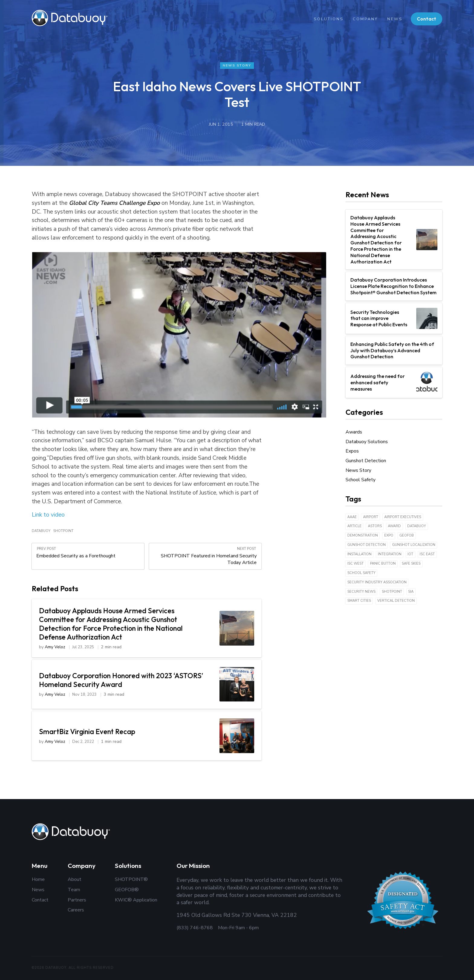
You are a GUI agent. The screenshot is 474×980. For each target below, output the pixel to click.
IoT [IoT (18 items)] (410, 554)
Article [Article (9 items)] (354, 526)
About (75, 880)
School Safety (360, 480)
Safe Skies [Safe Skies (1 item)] (411, 564)
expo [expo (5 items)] (389, 536)
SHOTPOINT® (131, 880)
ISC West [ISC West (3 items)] (355, 564)
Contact (426, 19)
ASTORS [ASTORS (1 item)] (375, 526)
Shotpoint (63, 531)
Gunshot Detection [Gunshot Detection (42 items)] (367, 545)
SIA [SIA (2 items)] (411, 592)
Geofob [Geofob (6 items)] (407, 536)
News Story (237, 65)
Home (38, 880)
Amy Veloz (55, 648)
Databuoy (41, 531)
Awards (354, 432)
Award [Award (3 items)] (394, 526)
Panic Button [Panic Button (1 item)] (383, 564)
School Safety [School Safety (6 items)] (361, 573)
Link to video (48, 515)
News (394, 19)
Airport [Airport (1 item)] (371, 517)
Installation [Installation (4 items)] (359, 554)
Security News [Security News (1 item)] (361, 592)
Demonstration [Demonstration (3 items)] (363, 536)
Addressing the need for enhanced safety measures (378, 383)
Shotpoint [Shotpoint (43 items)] (392, 592)
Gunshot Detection (366, 461)
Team (74, 890)
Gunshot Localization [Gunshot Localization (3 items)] (414, 545)
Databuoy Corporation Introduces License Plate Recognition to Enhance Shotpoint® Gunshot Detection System (393, 286)
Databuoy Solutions (367, 442)
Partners (77, 900)
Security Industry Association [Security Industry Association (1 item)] (377, 582)
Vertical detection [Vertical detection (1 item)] (396, 601)
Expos (352, 451)
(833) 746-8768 (195, 928)
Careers (76, 910)
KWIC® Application (136, 900)
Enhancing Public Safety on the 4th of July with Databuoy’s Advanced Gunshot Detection (392, 351)
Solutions (328, 19)
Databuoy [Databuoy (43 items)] (417, 526)
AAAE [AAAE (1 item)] (352, 517)
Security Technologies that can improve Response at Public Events (379, 318)
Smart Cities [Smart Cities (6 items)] (359, 601)
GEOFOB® (127, 890)
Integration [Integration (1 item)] (390, 554)
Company (365, 19)
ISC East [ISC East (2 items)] (427, 554)
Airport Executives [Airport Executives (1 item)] (403, 517)
